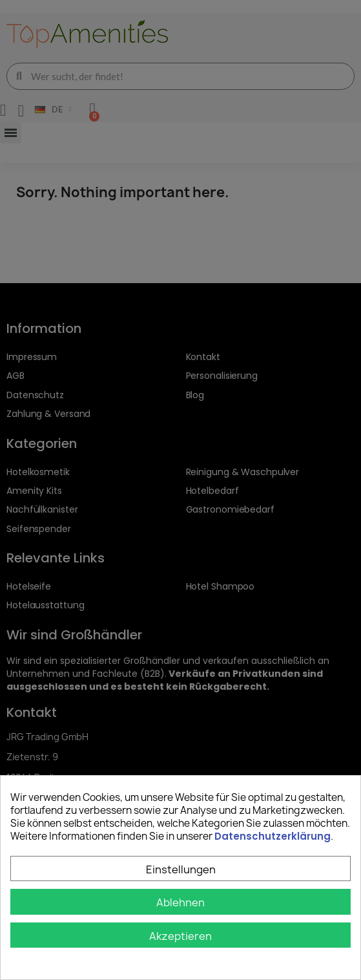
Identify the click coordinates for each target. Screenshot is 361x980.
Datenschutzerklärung (273, 836)
